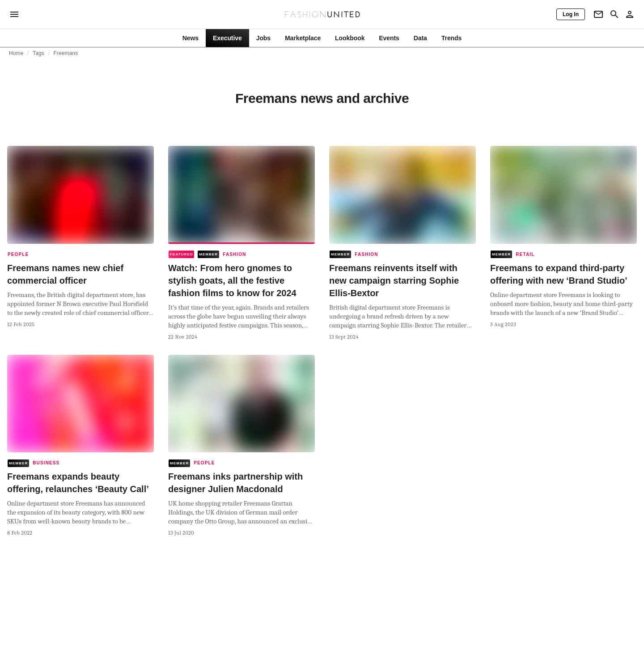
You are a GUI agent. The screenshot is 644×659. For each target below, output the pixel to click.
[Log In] (571, 14)
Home (16, 53)
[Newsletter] (598, 14)
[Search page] (614, 14)
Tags (38, 53)
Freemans (66, 53)
